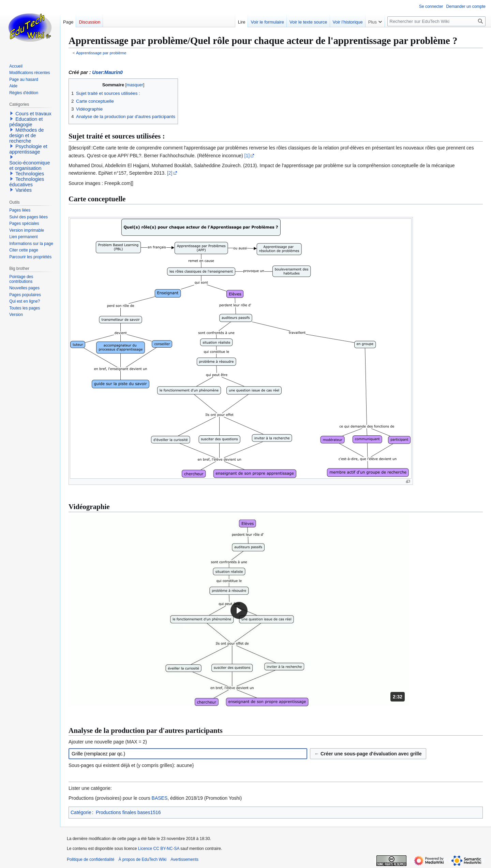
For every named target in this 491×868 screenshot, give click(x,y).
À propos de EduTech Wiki (142, 859)
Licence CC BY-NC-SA (159, 849)
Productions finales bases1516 (128, 812)
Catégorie (81, 812)
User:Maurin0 (107, 72)
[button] (239, 610)
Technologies (30, 174)
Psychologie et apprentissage (28, 149)
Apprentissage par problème (101, 53)
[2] (170, 173)
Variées (24, 190)
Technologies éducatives (27, 182)
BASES (160, 798)
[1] (247, 156)
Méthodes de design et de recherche (26, 135)
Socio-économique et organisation (29, 165)
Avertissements (184, 859)
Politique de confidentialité (91, 859)
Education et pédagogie (26, 122)
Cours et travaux (33, 114)
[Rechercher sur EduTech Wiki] (436, 21)
